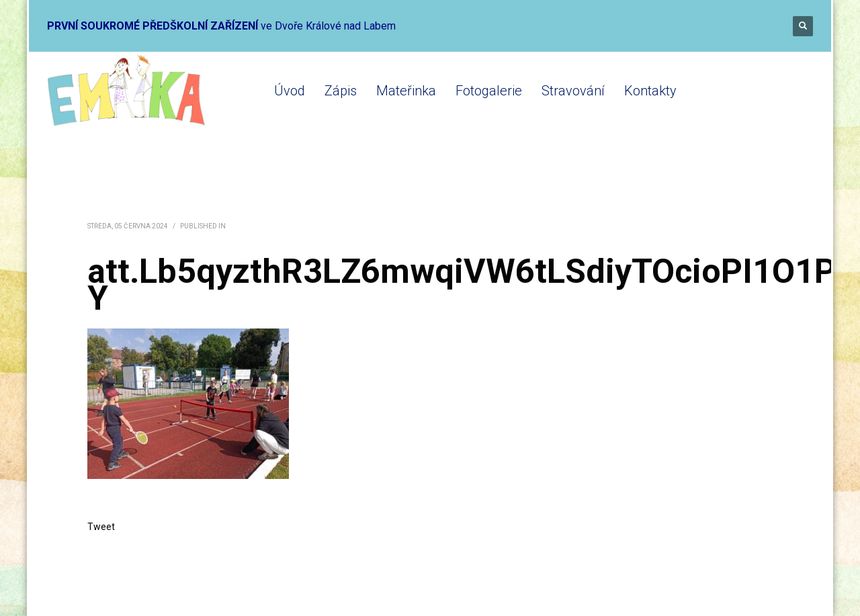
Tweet (101, 527)
